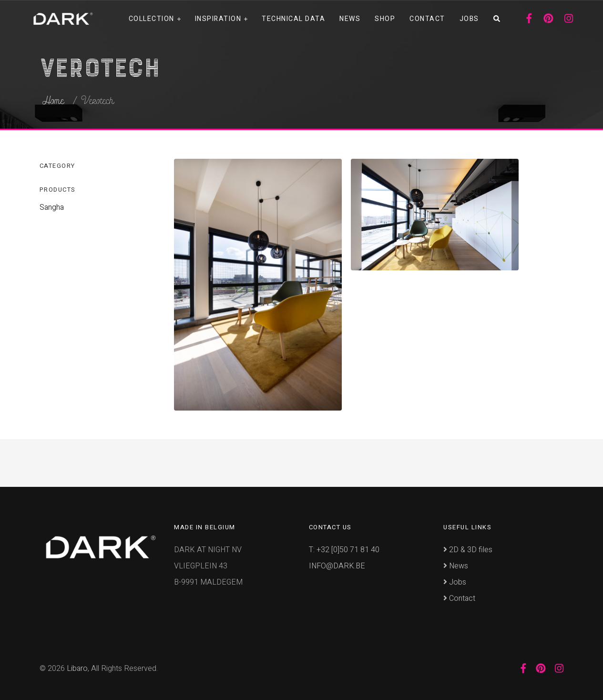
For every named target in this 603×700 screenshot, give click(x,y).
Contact (427, 19)
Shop (385, 19)
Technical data (293, 19)
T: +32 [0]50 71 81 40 (344, 550)
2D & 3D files (468, 550)
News (350, 19)
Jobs (469, 19)
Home (53, 101)
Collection (152, 19)
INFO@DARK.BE (337, 566)
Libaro (77, 669)
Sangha (52, 207)
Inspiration (218, 19)
